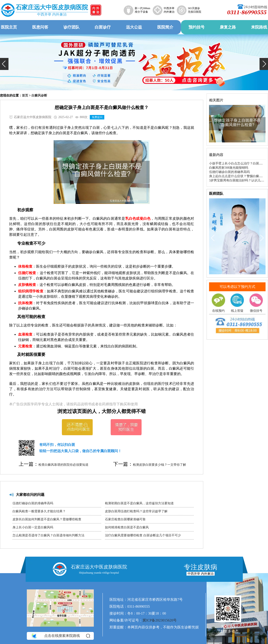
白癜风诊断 (39, 95)
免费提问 (97, 117)
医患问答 (40, 27)
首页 (25, 95)
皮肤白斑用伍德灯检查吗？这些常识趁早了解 (136, 511)
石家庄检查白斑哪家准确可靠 (125, 519)
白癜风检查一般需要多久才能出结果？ (39, 511)
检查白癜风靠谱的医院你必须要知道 (63, 465)
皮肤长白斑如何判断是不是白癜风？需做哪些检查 (47, 519)
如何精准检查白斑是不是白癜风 (127, 527)
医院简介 (165, 27)
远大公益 (134, 27)
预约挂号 (197, 27)
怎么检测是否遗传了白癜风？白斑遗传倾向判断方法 (48, 535)
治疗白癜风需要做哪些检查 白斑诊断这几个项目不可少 (143, 535)
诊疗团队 (71, 27)
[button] (4, 64)
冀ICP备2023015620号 (160, 620)
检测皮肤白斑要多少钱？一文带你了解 (159, 465)
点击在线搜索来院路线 (60, 636)
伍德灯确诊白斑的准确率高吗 (33, 503)
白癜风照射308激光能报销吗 (229, 168)
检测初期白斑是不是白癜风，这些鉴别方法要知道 (139, 503)
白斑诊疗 (103, 27)
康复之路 (228, 27)
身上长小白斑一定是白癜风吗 (33, 527)
